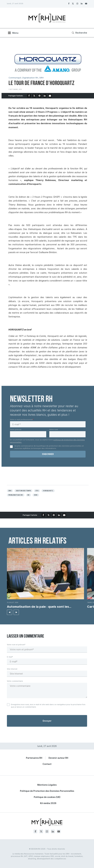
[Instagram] (77, 4)
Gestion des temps (23, 491)
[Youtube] (86, 4)
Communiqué (15, 78)
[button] (10, 612)
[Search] (79, 33)
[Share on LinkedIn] (45, 96)
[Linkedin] (82, 4)
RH (28, 495)
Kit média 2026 (48, 803)
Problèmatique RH (16, 495)
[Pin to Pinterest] (39, 96)
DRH (10, 491)
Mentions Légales (47, 785)
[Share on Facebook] (29, 96)
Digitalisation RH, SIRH (33, 78)
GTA (37, 491)
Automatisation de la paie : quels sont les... (39, 607)
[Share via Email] (50, 96)
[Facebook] (69, 4)
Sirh (36, 495)
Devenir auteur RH (58, 758)
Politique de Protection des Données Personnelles (47, 791)
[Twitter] (73, 4)
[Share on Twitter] (34, 96)
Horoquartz (48, 491)
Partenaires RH (34, 758)
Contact (47, 764)
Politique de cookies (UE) (47, 797)
